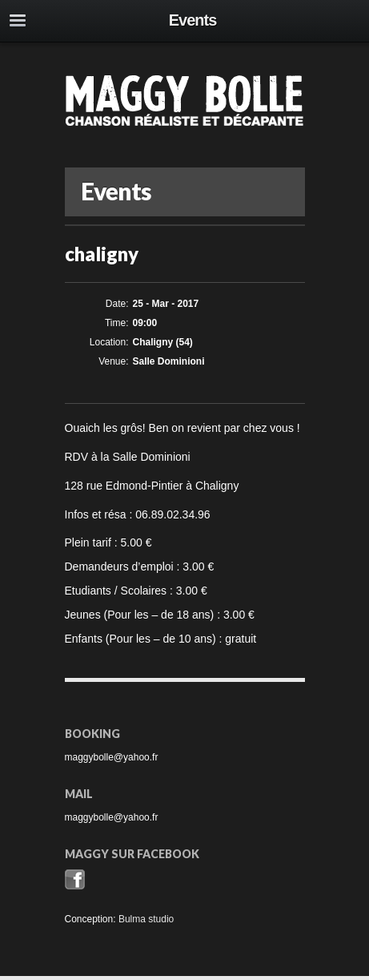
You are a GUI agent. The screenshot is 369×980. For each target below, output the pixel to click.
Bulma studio (146, 919)
